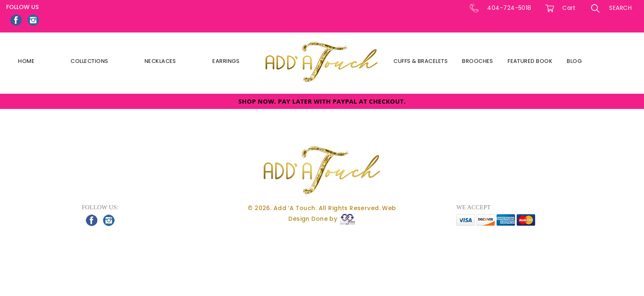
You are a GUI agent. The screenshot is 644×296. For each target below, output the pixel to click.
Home (26, 61)
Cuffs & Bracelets (421, 61)
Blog (574, 61)
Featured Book (530, 61)
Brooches (478, 61)
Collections (89, 61)
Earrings (226, 61)
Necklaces (160, 61)
